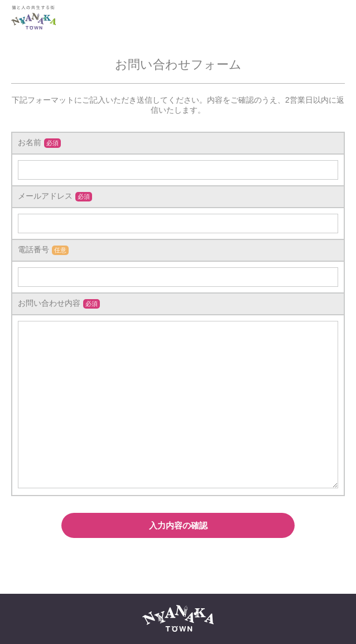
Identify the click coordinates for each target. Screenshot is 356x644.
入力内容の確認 (178, 525)
